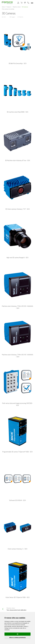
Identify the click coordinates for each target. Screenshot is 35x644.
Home (3, 7)
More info (21, 17)
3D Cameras (25, 7)
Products (9, 7)
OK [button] (18, 634)
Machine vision (17, 7)
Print (5, 17)
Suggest (13, 17)
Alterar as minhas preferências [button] (17, 638)
